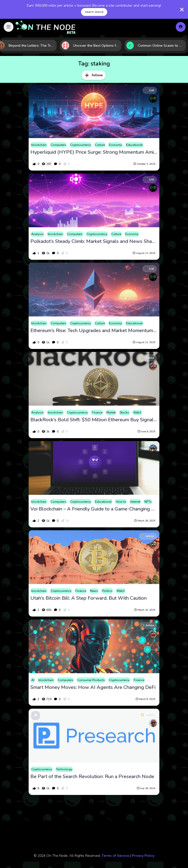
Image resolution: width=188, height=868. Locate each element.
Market (111, 412)
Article (147, 358)
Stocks (124, 412)
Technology (64, 769)
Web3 (137, 412)
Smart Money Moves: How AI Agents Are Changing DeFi (93, 687)
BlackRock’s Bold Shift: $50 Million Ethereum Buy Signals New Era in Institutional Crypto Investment (94, 420)
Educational (134, 145)
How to (121, 502)
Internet (135, 502)
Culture (100, 145)
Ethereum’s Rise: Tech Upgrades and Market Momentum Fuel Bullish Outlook (94, 331)
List (149, 90)
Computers (58, 145)
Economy (115, 145)
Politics (107, 591)
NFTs (148, 502)
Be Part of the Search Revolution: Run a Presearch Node (92, 777)
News (94, 591)
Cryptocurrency (81, 145)
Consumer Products (91, 680)
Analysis (37, 234)
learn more (94, 12)
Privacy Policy (143, 856)
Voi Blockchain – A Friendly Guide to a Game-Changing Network (94, 509)
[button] (9, 27)
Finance (97, 412)
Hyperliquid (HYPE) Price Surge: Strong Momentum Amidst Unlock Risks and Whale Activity (94, 152)
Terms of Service (115, 856)
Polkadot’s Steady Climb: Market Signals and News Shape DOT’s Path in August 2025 (94, 241)
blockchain (39, 145)
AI (33, 680)
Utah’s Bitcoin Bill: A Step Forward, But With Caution (88, 598)
